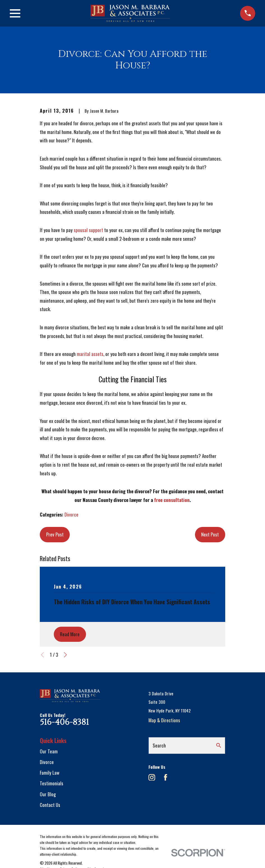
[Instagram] (152, 777)
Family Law (50, 773)
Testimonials (52, 783)
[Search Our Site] (219, 745)
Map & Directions (164, 720)
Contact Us (50, 805)
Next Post (210, 534)
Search (159, 745)
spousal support (88, 230)
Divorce (71, 514)
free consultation (172, 500)
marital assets (90, 354)
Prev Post (55, 534)
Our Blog (48, 794)
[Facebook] (166, 777)
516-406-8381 (64, 722)
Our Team (49, 751)
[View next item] (65, 655)
